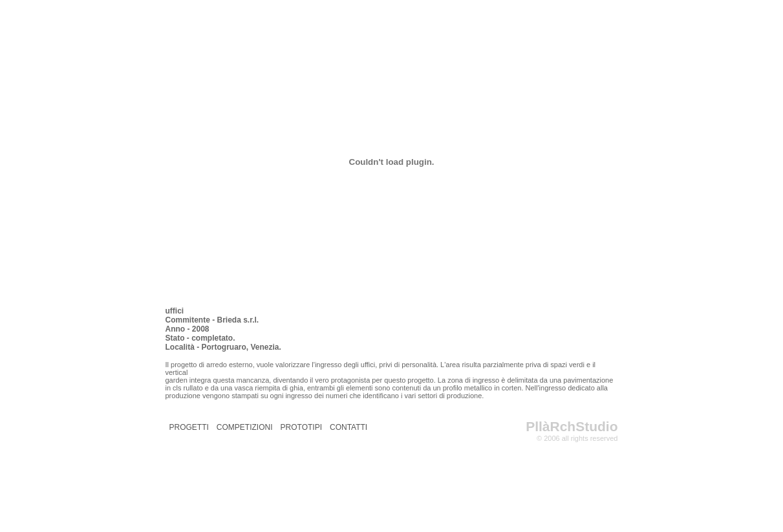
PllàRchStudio (572, 426)
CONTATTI (349, 427)
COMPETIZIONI (245, 427)
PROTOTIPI (301, 427)
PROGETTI (189, 427)
